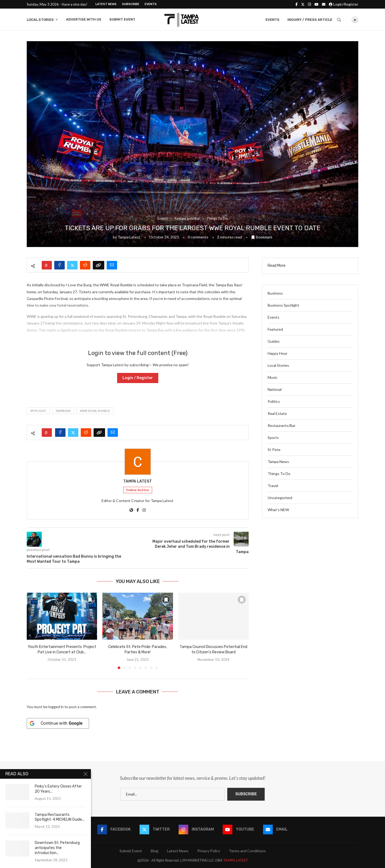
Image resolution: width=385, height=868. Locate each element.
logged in (56, 707)
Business (275, 293)
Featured (275, 329)
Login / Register (138, 378)
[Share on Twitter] (72, 265)
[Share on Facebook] (59, 265)
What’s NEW (278, 510)
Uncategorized (280, 498)
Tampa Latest (129, 237)
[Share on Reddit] (85, 265)
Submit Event (122, 19)
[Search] (339, 20)
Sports (273, 437)
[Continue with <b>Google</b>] (58, 723)
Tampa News (278, 462)
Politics (274, 401)
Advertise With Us (84, 19)
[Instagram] (309, 4)
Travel (273, 486)
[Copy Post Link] (99, 265)
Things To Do (279, 474)
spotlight (38, 411)
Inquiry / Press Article (310, 20)
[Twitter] (303, 4)
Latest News (106, 4)
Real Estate (277, 413)
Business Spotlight (283, 305)
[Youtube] (316, 4)
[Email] (324, 4)
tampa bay (63, 411)
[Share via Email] (112, 265)
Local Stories (40, 20)
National (275, 389)
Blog (155, 851)
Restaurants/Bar (282, 425)
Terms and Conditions (247, 851)
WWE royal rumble (95, 411)
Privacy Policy (209, 851)
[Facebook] (297, 4)
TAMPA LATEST (236, 860)
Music (273, 377)
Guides (274, 341)
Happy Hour (278, 353)
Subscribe (131, 4)
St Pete (274, 450)
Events (151, 4)
